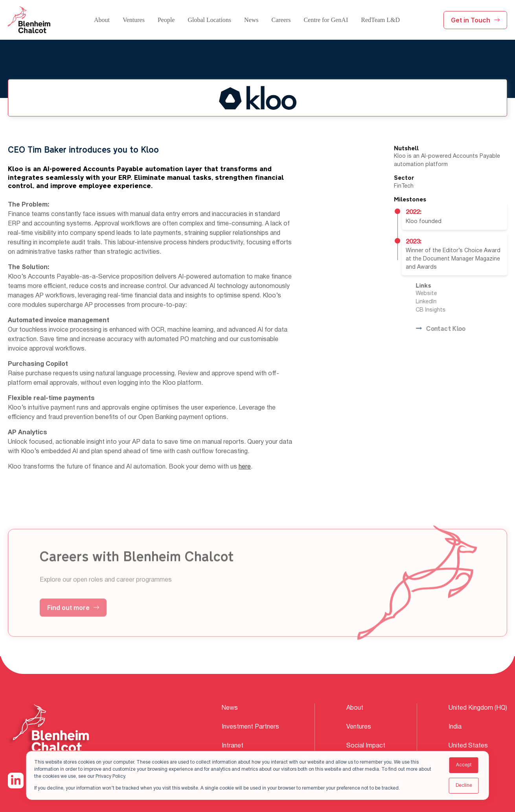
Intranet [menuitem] (233, 746)
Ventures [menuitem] (134, 20)
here (245, 467)
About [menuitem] (102, 20)
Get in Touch (475, 20)
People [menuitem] (166, 20)
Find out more (73, 618)
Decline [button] (464, 785)
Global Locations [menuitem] (209, 20)
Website (437, 294)
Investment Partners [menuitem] (250, 727)
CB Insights (441, 310)
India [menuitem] (455, 727)
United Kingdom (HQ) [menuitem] (478, 708)
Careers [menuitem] (281, 20)
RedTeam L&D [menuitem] (380, 20)
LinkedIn (437, 302)
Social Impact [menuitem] (366, 746)
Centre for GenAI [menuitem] (326, 20)
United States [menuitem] (468, 746)
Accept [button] (464, 765)
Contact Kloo (451, 329)
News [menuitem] (251, 20)
